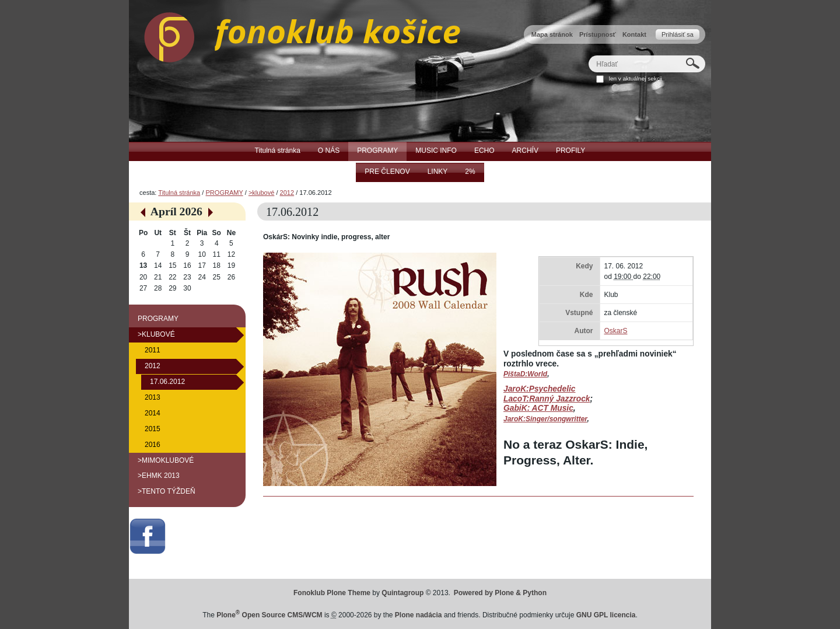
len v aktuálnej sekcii (636, 78)
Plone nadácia (419, 615)
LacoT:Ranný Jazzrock (547, 399)
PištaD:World (525, 374)
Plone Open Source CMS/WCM (269, 615)
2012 (287, 193)
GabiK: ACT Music (538, 408)
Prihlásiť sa (678, 34)
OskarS (615, 331)
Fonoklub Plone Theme (332, 593)
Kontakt (634, 34)
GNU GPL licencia (606, 615)
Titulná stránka (179, 193)
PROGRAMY (224, 193)
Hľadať (588, 55)
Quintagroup (402, 593)
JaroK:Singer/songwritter (545, 419)
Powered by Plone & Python (500, 593)
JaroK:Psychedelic (539, 389)
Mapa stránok (552, 34)
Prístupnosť (598, 34)
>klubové (261, 193)
